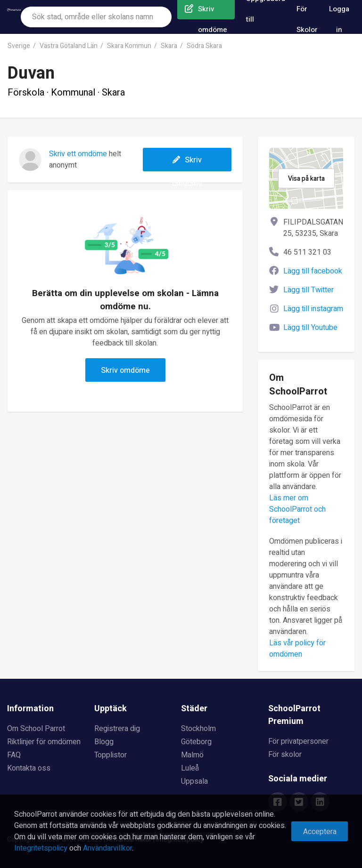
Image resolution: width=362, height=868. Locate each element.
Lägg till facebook (313, 271)
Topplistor (111, 755)
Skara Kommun (129, 46)
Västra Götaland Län (69, 46)
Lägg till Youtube (310, 328)
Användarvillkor (107, 848)
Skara (169, 46)
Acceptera (320, 832)
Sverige (19, 46)
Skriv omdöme (187, 163)
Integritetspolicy (41, 848)
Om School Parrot (36, 729)
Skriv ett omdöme (78, 154)
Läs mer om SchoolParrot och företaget (297, 509)
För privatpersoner (298, 741)
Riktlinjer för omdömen (44, 742)
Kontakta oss (29, 768)
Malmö (192, 755)
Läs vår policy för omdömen (297, 649)
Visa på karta (306, 179)
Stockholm (198, 729)
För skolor (285, 755)
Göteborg (196, 742)
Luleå (190, 768)
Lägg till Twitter (309, 290)
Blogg (104, 742)
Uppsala (194, 781)
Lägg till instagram (313, 309)
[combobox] (96, 17)
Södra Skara (204, 46)
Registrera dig (117, 729)
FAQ (14, 755)
